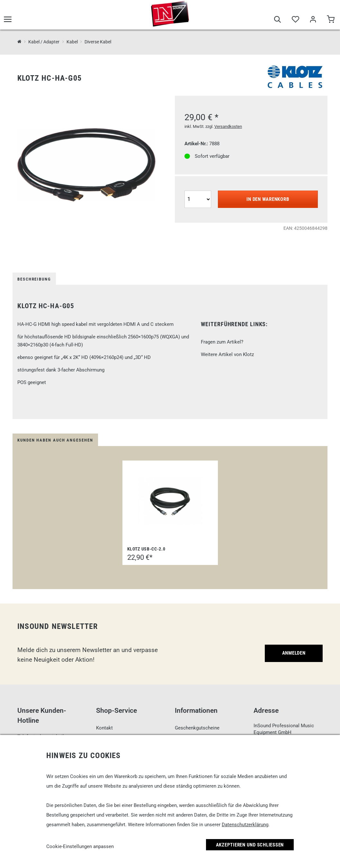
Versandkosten (228, 126)
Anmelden (294, 653)
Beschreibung (34, 279)
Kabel (72, 42)
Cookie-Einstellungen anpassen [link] (80, 846)
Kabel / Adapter (44, 42)
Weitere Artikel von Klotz (227, 354)
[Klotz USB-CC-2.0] (170, 501)
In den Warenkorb (268, 199)
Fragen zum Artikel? (222, 342)
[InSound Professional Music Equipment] (19, 42)
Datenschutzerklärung (245, 825)
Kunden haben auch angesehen (55, 440)
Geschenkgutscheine (197, 728)
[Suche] (277, 20)
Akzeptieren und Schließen (250, 845)
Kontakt (104, 728)
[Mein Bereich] (313, 20)
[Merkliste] (295, 20)
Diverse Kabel (98, 42)
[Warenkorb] (331, 20)
